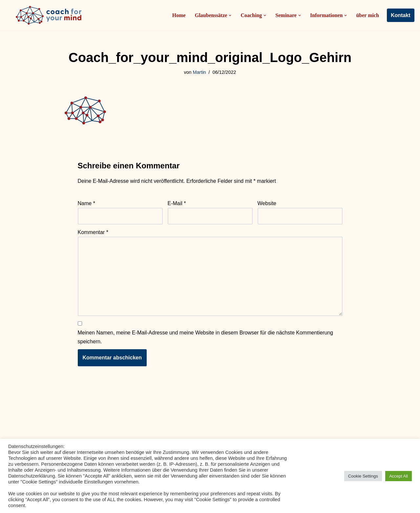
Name (86, 203)
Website (267, 203)
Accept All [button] (399, 476)
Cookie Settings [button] (363, 476)
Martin (199, 72)
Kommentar (93, 232)
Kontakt (401, 15)
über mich (367, 15)
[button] (230, 15)
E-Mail (177, 203)
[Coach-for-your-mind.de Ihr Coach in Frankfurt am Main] (50, 15)
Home (179, 15)
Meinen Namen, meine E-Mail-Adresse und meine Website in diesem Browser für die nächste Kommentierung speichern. (206, 337)
